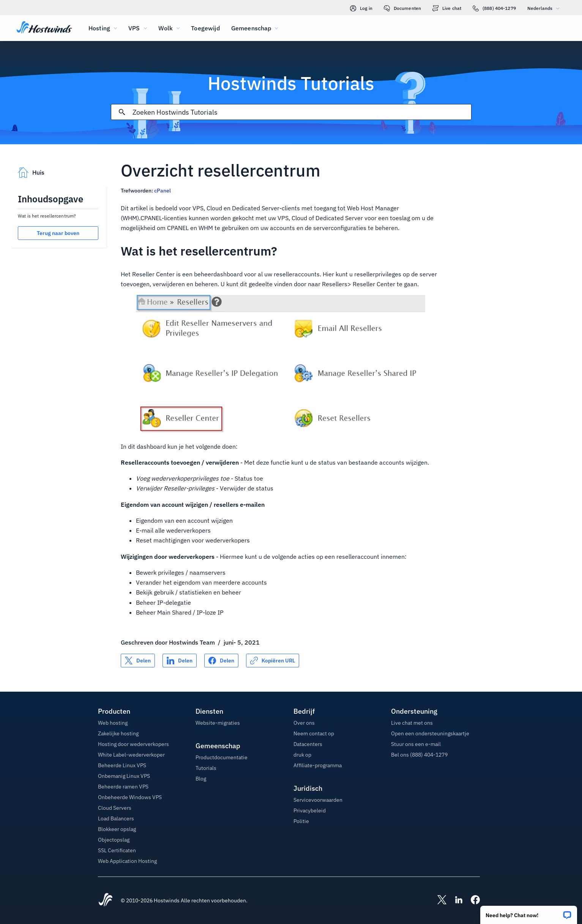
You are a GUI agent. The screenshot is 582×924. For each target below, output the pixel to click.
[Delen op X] (138, 661)
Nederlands (545, 8)
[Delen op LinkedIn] (180, 661)
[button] (529, 912)
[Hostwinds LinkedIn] (455, 900)
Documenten (402, 8)
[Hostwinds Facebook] (472, 900)
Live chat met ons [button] (412, 723)
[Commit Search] (122, 112)
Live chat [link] (447, 8)
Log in (361, 8)
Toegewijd (205, 28)
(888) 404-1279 (494, 8)
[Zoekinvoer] (302, 112)
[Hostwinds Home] (106, 900)
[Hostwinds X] (438, 900)
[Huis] (44, 28)
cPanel (162, 191)
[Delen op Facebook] (221, 661)
